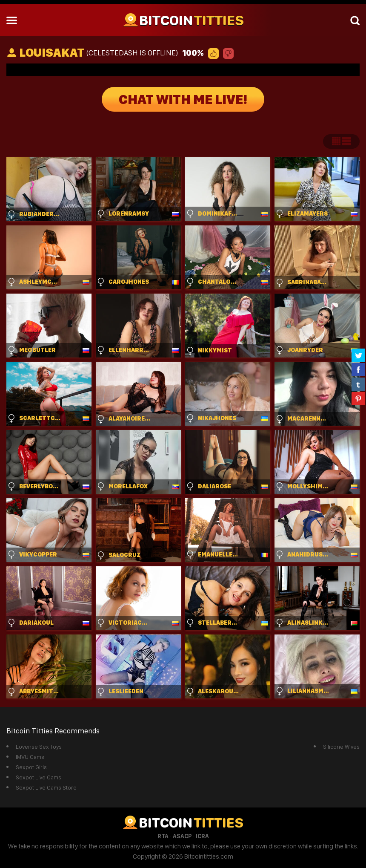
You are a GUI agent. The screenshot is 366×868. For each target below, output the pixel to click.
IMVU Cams (30, 757)
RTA (163, 836)
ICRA (202, 836)
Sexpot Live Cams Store (46, 787)
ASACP (182, 836)
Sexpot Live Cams (39, 777)
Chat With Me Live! (183, 99)
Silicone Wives (341, 747)
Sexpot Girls (31, 767)
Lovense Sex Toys (39, 747)
